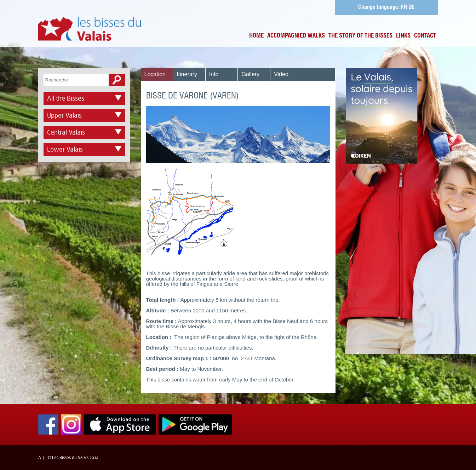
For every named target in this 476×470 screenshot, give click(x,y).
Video (281, 74)
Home (256, 36)
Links (403, 36)
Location (155, 74)
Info (214, 74)
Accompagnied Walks (296, 36)
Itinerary (187, 74)
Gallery (250, 74)
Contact (425, 36)
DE (411, 7)
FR (404, 7)
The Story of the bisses (360, 36)
